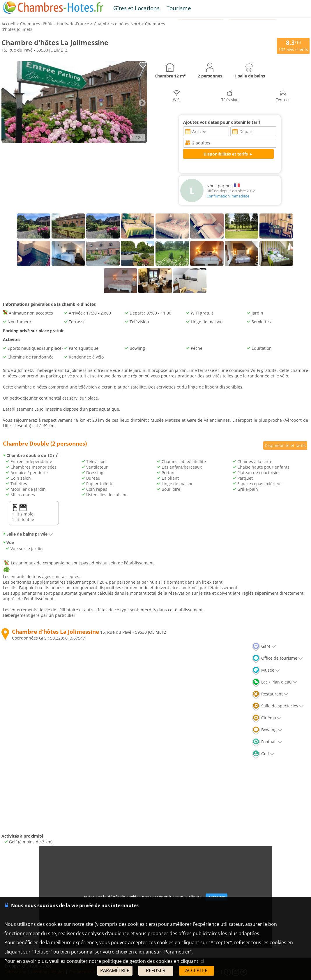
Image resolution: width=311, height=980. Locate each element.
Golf (263, 754)
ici (202, 961)
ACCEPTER (196, 970)
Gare (264, 646)
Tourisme (179, 8)
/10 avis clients (293, 45)
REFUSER (156, 970)
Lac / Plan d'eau (275, 682)
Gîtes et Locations (136, 8)
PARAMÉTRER (115, 970)
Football (267, 742)
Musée (266, 670)
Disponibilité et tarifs (285, 445)
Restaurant (270, 694)
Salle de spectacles (278, 706)
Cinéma (267, 718)
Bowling (267, 730)
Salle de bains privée (28, 534)
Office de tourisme (277, 658)
